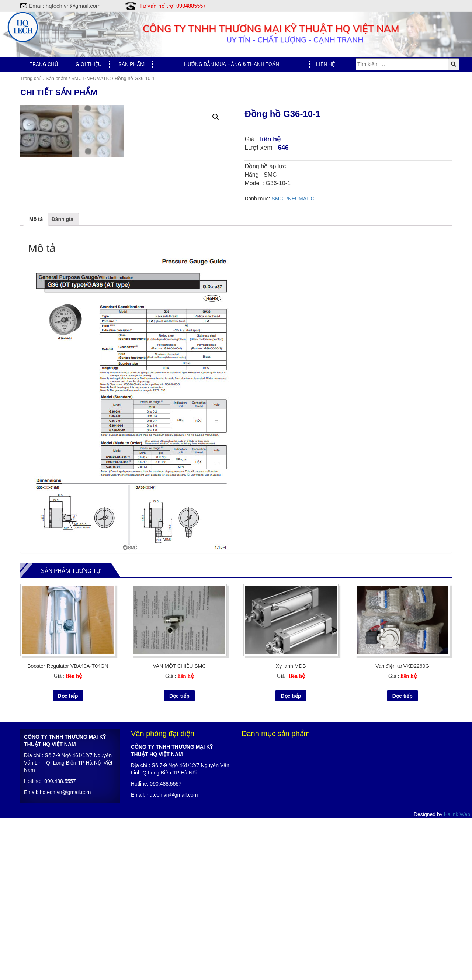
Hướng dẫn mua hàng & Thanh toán (232, 64)
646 (283, 148)
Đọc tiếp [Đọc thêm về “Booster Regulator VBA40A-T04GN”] (68, 857)
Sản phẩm (131, 64)
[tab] (36, 381)
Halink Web (457, 976)
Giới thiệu (88, 64)
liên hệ (270, 139)
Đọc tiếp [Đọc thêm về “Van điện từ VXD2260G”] (402, 857)
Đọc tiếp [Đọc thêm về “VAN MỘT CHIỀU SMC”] (179, 857)
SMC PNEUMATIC (91, 78)
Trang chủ (44, 64)
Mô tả (36, 381)
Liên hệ (325, 64)
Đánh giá (63, 381)
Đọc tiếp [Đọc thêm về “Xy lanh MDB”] (291, 857)
